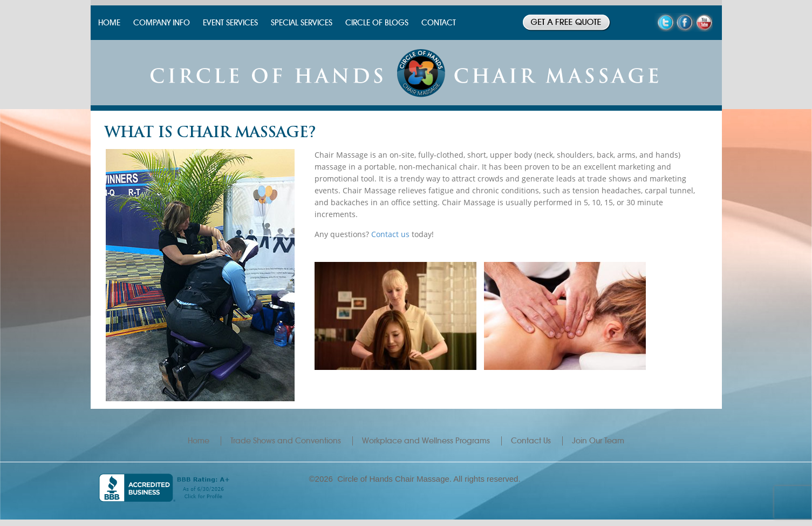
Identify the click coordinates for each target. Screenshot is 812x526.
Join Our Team (598, 441)
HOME (109, 23)
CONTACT (439, 23)
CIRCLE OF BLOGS (377, 23)
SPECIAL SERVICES (302, 23)
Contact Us (531, 441)
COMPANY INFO (162, 23)
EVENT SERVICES (230, 23)
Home (199, 441)
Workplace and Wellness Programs (426, 441)
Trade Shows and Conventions (286, 441)
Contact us (390, 234)
